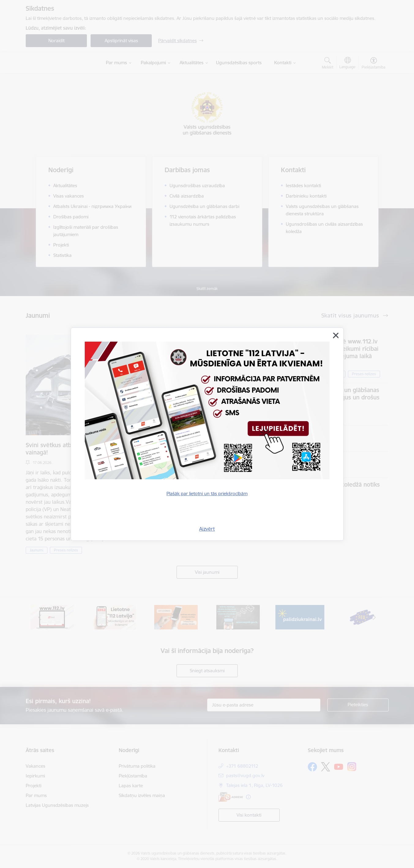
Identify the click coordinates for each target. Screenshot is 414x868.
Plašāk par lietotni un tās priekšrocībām (207, 493)
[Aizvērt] (336, 336)
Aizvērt (207, 529)
